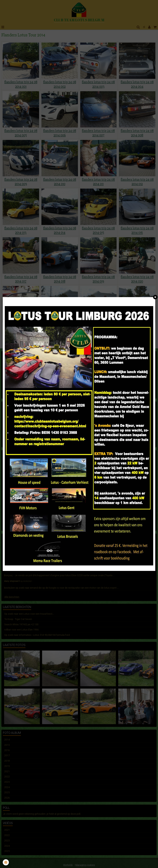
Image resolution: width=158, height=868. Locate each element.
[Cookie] (6, 862)
